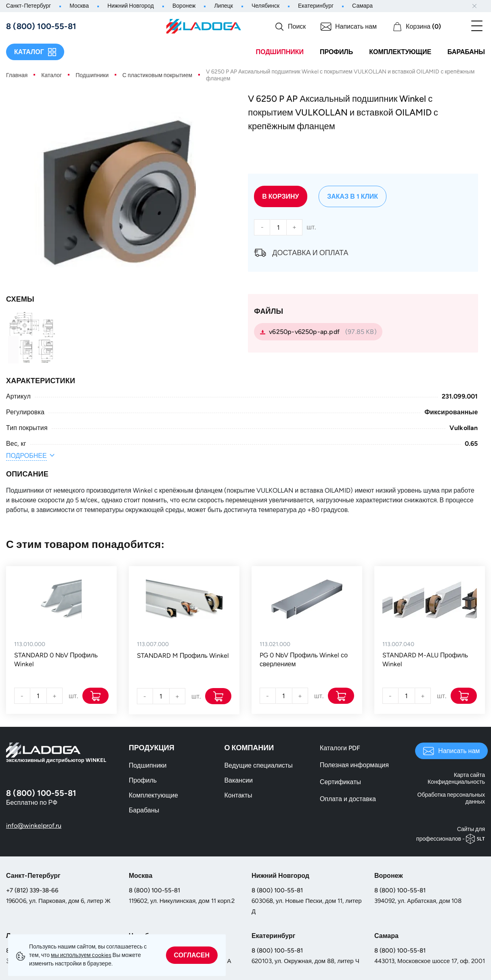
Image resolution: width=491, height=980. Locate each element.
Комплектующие (400, 52)
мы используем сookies (81, 955)
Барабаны (466, 52)
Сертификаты (340, 782)
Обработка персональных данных (451, 798)
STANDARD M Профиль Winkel (183, 656)
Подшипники (280, 52)
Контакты (238, 795)
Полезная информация (354, 765)
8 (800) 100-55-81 (154, 890)
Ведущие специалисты (258, 765)
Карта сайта (469, 775)
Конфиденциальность (456, 782)
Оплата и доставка (348, 799)
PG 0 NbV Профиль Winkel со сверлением (304, 660)
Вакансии (238, 780)
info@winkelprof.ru (34, 826)
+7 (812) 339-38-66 (32, 890)
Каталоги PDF (340, 748)
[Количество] (278, 227)
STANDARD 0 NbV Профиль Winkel (56, 660)
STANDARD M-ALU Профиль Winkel (425, 660)
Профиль (336, 52)
